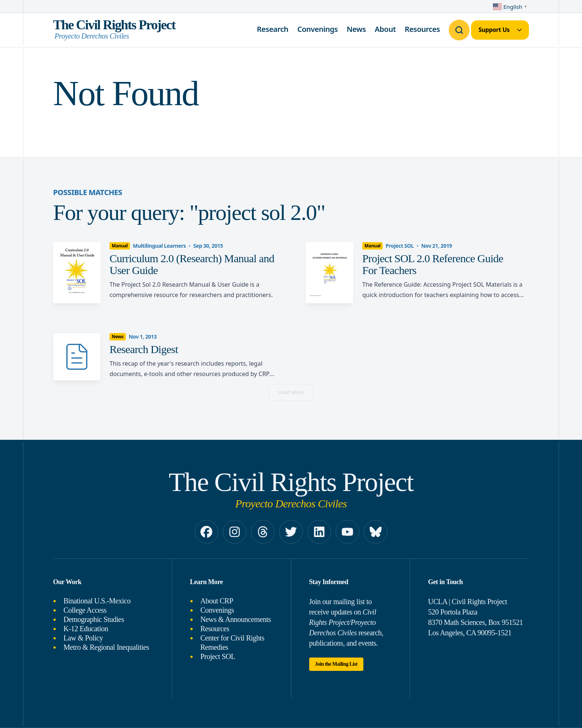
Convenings (318, 29)
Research (273, 29)
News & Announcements (236, 619)
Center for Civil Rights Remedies (232, 643)
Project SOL (218, 656)
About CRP (217, 601)
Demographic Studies (94, 619)
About (385, 29)
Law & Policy (83, 638)
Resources (422, 29)
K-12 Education (86, 629)
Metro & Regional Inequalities (106, 647)
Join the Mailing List (336, 664)
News (356, 29)
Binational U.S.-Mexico (97, 601)
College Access (85, 610)
